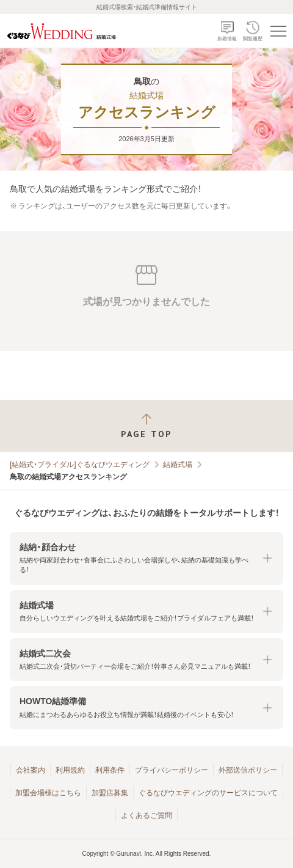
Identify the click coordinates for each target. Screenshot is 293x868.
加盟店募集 (110, 793)
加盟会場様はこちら (48, 793)
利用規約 (70, 770)
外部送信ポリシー (248, 770)
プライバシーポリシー (172, 770)
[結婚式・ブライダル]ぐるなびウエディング (80, 465)
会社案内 (31, 770)
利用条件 (110, 770)
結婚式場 (178, 465)
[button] (146, 558)
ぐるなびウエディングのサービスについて (208, 793)
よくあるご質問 (146, 815)
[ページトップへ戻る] (146, 426)
